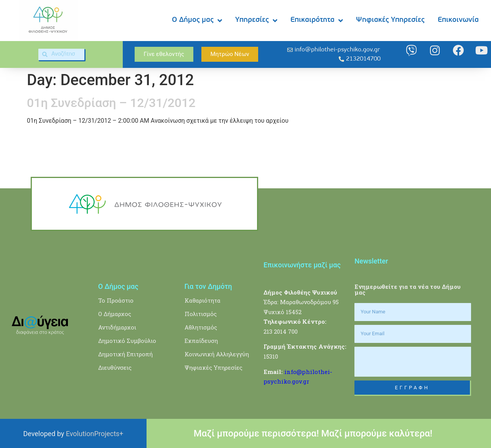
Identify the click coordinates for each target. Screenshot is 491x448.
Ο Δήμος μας (197, 21)
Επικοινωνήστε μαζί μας (302, 265)
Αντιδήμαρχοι (117, 327)
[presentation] (413, 362)
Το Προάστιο (116, 300)
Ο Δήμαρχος (115, 314)
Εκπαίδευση (201, 341)
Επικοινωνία (458, 20)
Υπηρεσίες (256, 21)
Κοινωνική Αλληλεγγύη (217, 354)
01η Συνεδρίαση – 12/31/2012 (111, 103)
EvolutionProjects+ (95, 434)
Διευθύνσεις (115, 367)
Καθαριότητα (203, 300)
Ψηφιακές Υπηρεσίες (390, 20)
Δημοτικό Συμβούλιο (127, 341)
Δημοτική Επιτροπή (125, 354)
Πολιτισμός (201, 314)
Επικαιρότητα (317, 21)
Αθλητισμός (201, 327)
